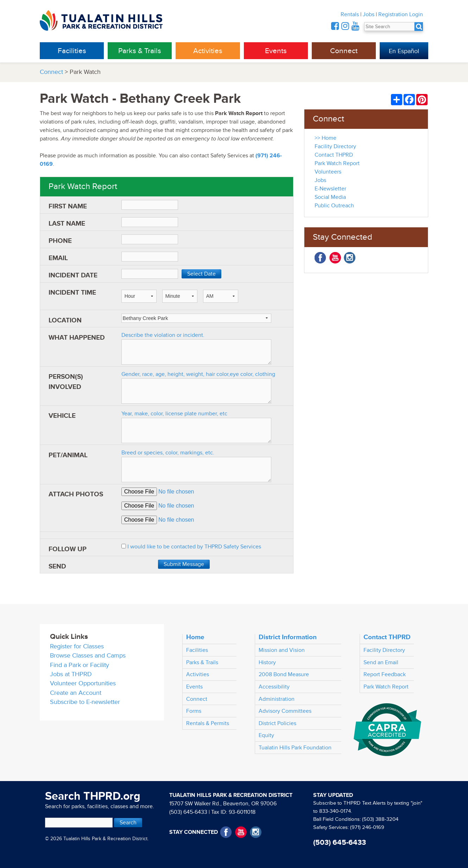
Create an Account (76, 693)
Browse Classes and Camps (88, 656)
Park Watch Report (337, 163)
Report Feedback (385, 674)
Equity (266, 735)
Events (276, 51)
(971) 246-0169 (367, 827)
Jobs (369, 14)
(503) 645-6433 (188, 812)
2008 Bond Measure (284, 674)
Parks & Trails (140, 51)
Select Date (201, 274)
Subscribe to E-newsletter (85, 702)
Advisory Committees (285, 711)
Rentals (350, 14)
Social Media (330, 197)
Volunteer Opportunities (83, 683)
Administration (277, 699)
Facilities (72, 51)
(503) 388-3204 (380, 819)
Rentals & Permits (208, 723)
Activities (208, 51)
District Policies (277, 723)
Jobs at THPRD (71, 674)
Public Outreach (334, 206)
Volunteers (328, 172)
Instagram (350, 258)
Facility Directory (335, 146)
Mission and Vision (282, 650)
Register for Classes (77, 646)
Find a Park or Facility (80, 665)
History (267, 662)
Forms (194, 711)
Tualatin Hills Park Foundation (295, 748)
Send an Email (381, 662)
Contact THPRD (334, 155)
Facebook (320, 258)
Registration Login (401, 14)
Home (195, 637)
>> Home (325, 138)
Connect (344, 51)
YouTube (335, 258)
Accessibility (274, 687)
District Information (288, 637)
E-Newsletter (330, 189)
